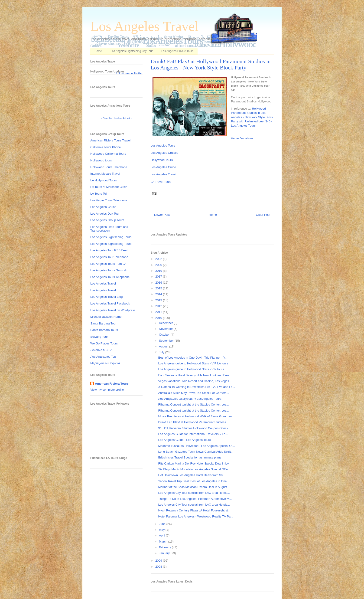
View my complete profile (107, 390)
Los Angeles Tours (163, 146)
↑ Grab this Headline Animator (116, 118)
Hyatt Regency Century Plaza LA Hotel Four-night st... (194, 510)
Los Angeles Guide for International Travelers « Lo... (193, 434)
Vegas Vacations (242, 138)
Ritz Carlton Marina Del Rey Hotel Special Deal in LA (193, 463)
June (163, 524)
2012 (159, 306)
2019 (159, 271)
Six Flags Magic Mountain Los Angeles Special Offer (193, 469)
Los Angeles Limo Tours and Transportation (109, 229)
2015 (159, 288)
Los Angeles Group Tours (107, 220)
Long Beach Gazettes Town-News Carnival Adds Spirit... (196, 452)
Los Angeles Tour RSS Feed (109, 250)
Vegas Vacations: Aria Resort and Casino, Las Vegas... (195, 381)
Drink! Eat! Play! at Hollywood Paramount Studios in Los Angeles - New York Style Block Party (211, 64)
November (166, 329)
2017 (159, 277)
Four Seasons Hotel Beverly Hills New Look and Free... (195, 375)
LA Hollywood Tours (104, 180)
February (166, 547)
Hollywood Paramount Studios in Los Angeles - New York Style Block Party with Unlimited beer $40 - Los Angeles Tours (252, 117)
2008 (159, 567)
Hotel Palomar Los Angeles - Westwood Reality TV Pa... (196, 516)
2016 (159, 283)
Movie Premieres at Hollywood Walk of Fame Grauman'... (196, 416)
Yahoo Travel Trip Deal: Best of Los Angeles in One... (194, 481)
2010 (159, 318)
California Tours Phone (106, 147)
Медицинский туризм (105, 363)
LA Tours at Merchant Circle (109, 187)
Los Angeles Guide (163, 167)
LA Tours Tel (98, 194)
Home (98, 51)
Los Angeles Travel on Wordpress (113, 310)
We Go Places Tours (104, 343)
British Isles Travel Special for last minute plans (190, 457)
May (162, 530)
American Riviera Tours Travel (110, 140)
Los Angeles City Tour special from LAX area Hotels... (194, 493)
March (164, 542)
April (162, 535)
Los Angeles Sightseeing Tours (111, 237)
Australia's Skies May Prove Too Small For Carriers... (193, 393)
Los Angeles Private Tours (177, 51)
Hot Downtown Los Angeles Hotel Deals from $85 (191, 475)
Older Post (263, 215)
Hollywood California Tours (108, 154)
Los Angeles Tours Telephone (110, 277)
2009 (159, 561)
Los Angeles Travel (145, 26)
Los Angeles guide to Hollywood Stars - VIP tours (191, 369)
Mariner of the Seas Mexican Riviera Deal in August (193, 487)
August (164, 346)
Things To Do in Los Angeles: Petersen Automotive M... (195, 499)
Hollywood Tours (162, 160)
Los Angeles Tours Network (109, 270)
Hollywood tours (101, 160)
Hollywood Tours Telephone (109, 167)
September (167, 341)
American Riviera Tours (112, 384)
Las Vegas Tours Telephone (109, 200)
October (165, 335)
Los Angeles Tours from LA (108, 264)
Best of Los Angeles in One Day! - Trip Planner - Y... (193, 358)
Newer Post (162, 215)
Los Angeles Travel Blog (106, 297)
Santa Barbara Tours (104, 330)
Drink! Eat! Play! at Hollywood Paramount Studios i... (193, 422)
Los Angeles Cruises (164, 153)
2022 (159, 259)
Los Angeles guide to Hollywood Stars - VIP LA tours (193, 363)
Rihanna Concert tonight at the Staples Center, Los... (193, 404)
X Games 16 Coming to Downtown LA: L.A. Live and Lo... (197, 387)
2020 (159, 265)
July (162, 352)
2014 (159, 294)
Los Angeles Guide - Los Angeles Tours (184, 440)
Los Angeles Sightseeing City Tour (132, 51)
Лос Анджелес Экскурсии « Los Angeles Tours (190, 399)
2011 (159, 312)
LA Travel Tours (161, 182)
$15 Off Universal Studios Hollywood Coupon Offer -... (194, 428)
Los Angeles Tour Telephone (109, 257)
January (165, 553)
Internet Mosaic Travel (105, 174)
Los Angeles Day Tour (105, 214)
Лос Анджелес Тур (103, 357)
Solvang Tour (99, 337)
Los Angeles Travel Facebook (110, 303)
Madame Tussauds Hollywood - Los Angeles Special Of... (196, 446)
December (166, 323)
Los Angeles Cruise (103, 207)
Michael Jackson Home (106, 317)
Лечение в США (101, 350)
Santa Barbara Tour (103, 323)
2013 (159, 300)
